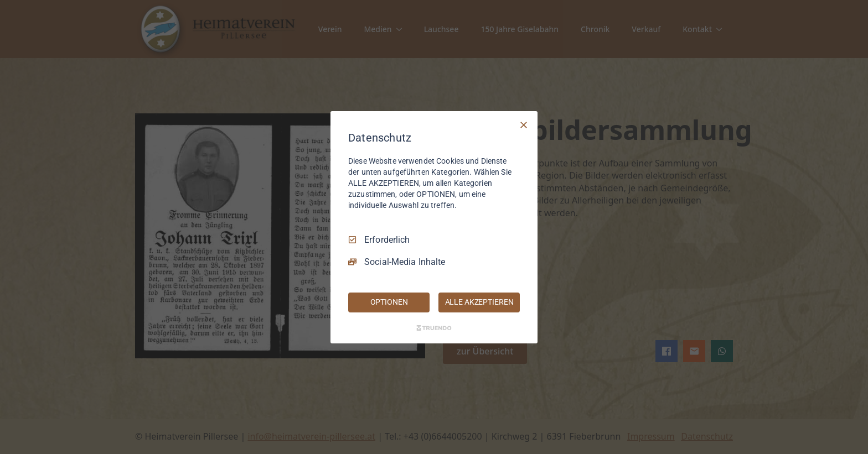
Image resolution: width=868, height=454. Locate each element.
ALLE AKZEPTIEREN (479, 302)
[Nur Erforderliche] (524, 124)
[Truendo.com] (434, 328)
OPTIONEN (389, 302)
